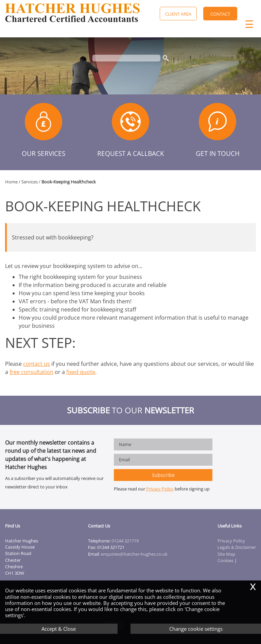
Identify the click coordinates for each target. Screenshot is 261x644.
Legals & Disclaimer (237, 547)
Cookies (225, 560)
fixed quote (81, 372)
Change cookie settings (196, 629)
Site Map (226, 554)
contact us (37, 364)
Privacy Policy (160, 489)
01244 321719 (125, 541)
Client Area (178, 14)
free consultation (31, 372)
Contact (220, 14)
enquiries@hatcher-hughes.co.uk (134, 554)
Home (11, 182)
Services (30, 182)
